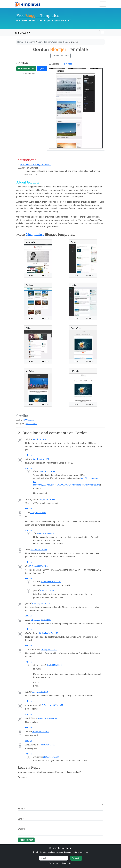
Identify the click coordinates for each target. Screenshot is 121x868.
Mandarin (30, 242)
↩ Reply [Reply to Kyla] (29, 530)
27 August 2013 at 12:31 (39, 566)
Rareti (74, 242)
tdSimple (75, 371)
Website (22, 829)
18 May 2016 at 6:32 (49, 650)
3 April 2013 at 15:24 (41, 459)
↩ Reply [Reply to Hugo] (29, 629)
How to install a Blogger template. (36, 165)
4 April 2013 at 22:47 (48, 499)
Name (21, 809)
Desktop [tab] (54, 64)
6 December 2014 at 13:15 (41, 620)
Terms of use (54, 863)
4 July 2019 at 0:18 (54, 665)
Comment (22, 777)
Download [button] (45, 275)
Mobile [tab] (68, 64)
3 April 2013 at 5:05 (40, 439)
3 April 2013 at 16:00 (47, 471)
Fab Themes (31, 424)
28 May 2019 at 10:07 (41, 732)
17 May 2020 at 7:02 (47, 745)
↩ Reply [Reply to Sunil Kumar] (29, 727)
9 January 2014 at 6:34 (41, 603)
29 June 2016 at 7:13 (40, 692)
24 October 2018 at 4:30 (47, 718)
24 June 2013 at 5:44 (39, 550)
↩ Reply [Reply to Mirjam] (29, 455)
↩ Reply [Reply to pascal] (29, 616)
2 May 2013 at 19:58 (38, 513)
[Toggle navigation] (103, 4)
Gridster (29, 285)
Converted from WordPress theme (53, 42)
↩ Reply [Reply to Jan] (29, 578)
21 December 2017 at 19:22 (53, 705)
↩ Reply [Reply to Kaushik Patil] (29, 754)
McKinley (30, 371)
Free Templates (38, 15)
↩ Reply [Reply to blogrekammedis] (29, 714)
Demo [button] (31, 275)
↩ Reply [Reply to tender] (29, 701)
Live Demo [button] (45, 69)
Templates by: (23, 33)
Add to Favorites (60, 56)
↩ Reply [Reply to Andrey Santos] (29, 508)
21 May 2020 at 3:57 (51, 757)
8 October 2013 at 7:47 (46, 533)
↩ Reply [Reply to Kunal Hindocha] (29, 662)
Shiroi (28, 328)
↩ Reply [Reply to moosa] (29, 741)
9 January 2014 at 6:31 (49, 590)
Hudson (74, 285)
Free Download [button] (26, 69)
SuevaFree (76, 328)
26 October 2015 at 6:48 (49, 633)
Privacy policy (67, 863)
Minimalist (35, 234)
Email (21, 819)
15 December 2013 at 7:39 (51, 582)
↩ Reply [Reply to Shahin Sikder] (29, 646)
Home (20, 42)
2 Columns (30, 42)
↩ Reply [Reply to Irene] (29, 562)
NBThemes (29, 420)
